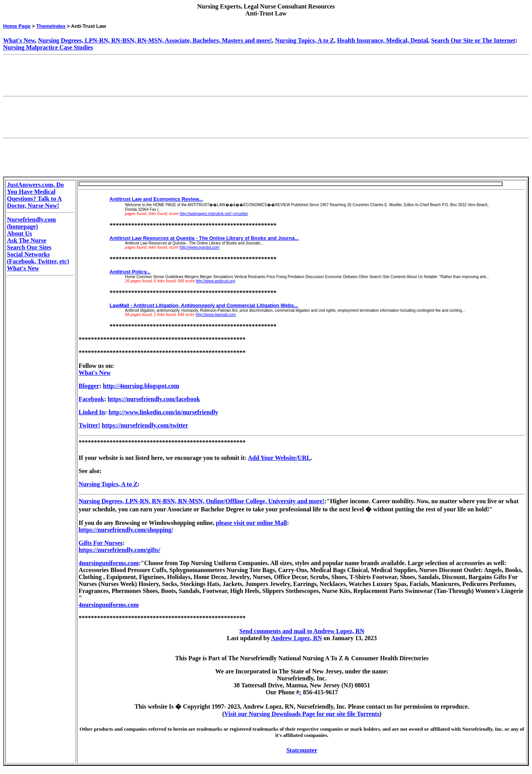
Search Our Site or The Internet (473, 40)
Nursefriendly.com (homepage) (32, 223)
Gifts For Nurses (100, 543)
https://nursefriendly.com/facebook (154, 399)
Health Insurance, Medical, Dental (383, 40)
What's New (19, 40)
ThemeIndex (51, 26)
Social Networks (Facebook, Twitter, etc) (38, 258)
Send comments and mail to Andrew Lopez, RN (302, 631)
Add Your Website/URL (279, 458)
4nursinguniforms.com (108, 563)
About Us (19, 233)
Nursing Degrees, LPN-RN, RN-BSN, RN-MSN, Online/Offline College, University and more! (201, 501)
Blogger (89, 386)
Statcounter (302, 750)
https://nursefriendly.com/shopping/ (126, 530)
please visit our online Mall (251, 523)
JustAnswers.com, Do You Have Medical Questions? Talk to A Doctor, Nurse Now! (35, 195)
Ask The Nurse (27, 240)
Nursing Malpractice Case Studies (48, 47)
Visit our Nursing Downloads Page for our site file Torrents (302, 714)
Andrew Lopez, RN (297, 638)
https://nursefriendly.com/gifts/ (119, 550)
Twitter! (89, 425)
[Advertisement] (144, 75)
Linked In (92, 412)
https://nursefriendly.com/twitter (145, 425)
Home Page (17, 26)
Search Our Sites (29, 247)
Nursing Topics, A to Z (304, 40)
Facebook (91, 399)
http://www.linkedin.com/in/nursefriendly (164, 412)
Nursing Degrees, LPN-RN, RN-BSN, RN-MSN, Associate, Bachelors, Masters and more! (155, 40)
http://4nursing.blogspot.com (141, 386)
